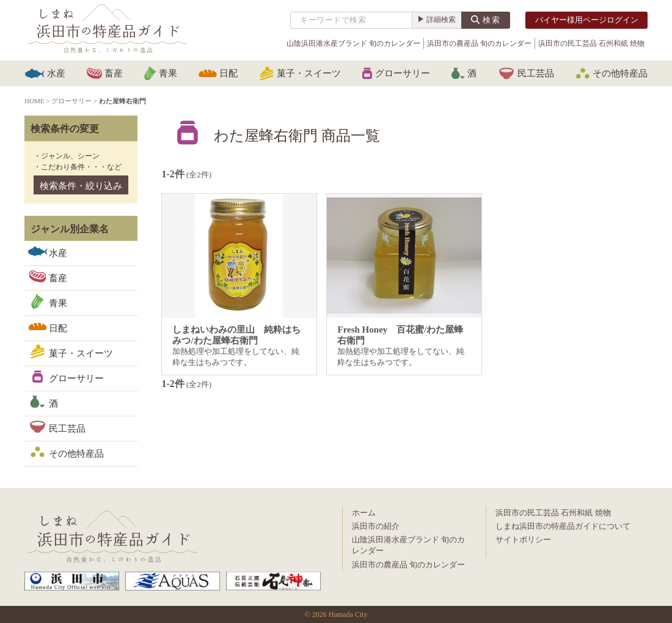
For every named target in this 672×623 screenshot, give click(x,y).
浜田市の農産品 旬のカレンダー (479, 43)
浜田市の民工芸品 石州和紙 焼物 (591, 43)
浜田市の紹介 (376, 526)
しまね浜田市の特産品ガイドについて (563, 526)
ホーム (364, 513)
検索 (492, 20)
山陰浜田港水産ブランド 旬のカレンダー (353, 43)
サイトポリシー (523, 540)
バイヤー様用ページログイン (587, 20)
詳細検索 (441, 20)
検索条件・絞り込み (81, 186)
